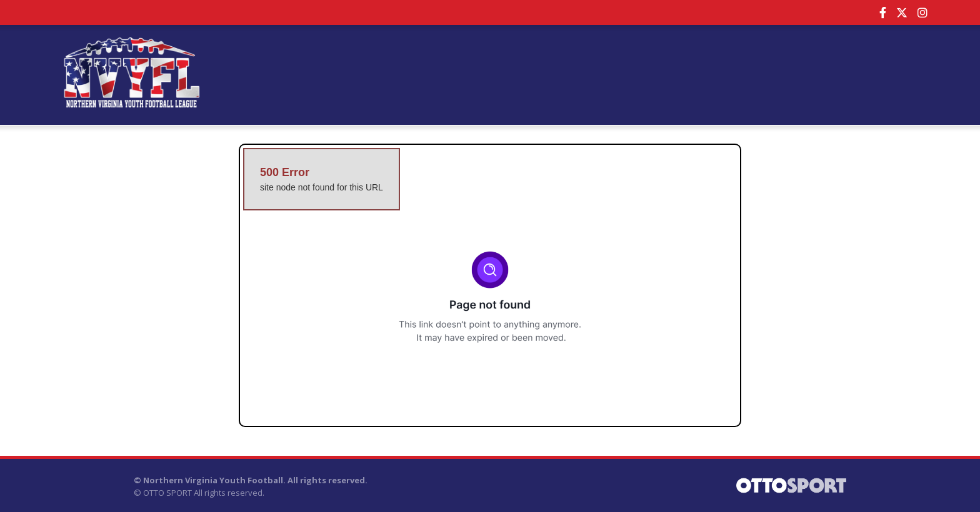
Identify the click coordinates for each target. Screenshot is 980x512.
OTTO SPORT (167, 493)
